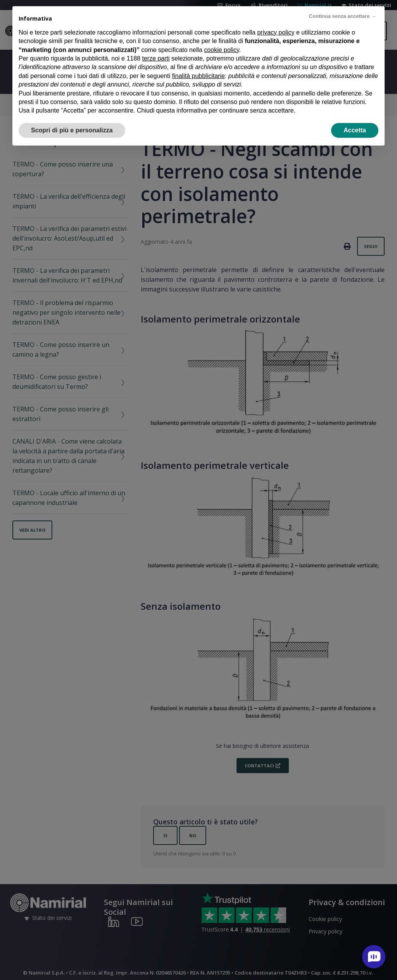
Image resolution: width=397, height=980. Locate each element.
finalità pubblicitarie (198, 76)
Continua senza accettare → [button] (343, 16)
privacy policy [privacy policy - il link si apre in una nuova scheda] (276, 32)
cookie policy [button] (221, 50)
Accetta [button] (355, 130)
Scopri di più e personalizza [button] (72, 130)
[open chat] (374, 957)
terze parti (156, 58)
